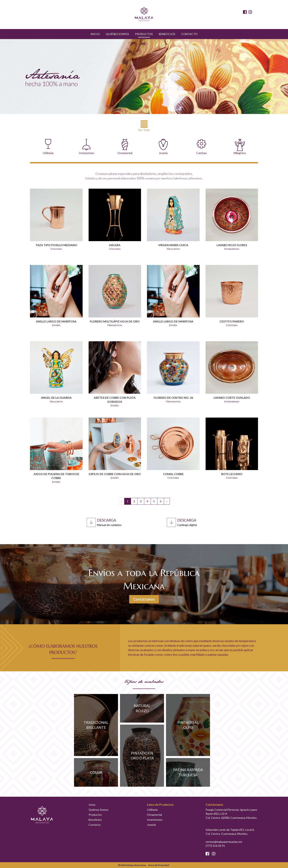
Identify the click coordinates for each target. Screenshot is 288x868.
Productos (144, 34)
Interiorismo (87, 147)
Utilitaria (48, 147)
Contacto (189, 34)
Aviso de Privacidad (159, 865)
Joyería (163, 147)
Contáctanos (144, 599)
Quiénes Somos (117, 34)
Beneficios (167, 34)
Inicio (95, 34)
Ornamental (125, 147)
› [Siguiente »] (167, 501)
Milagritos (240, 147)
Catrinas (202, 147)
